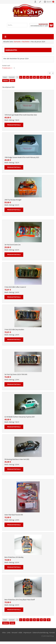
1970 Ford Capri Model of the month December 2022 (21, 115)
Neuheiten (26, 42)
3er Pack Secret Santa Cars (12, 245)
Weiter (6, 81)
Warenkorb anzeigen (51, 25)
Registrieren (40, 2)
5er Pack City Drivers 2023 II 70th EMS (16, 374)
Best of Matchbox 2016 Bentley (14, 557)
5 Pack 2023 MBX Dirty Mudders (14, 330)
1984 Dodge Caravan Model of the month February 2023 (22, 157)
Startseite (17, 42)
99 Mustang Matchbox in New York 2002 (17, 459)
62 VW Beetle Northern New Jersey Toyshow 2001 (20, 417)
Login (35, 2)
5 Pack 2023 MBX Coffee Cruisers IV (15, 287)
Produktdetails (14, 125)
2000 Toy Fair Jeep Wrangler (13, 200)
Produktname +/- (7, 68)
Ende (12, 81)
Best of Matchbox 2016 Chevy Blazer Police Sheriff (20, 600)
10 (49, 77)
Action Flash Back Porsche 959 (14, 515)
